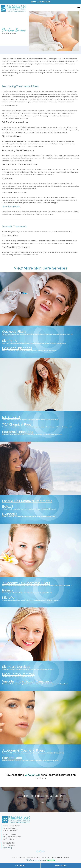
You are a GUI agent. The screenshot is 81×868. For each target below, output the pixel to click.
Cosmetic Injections (17, 348)
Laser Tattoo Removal (18, 674)
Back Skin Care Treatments (16, 247)
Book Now (40, 803)
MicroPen (9, 598)
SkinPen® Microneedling (15, 122)
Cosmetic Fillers (14, 332)
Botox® (8, 506)
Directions (61, 866)
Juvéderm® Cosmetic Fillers (24, 750)
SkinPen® (10, 341)
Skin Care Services (16, 667)
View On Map (8, 848)
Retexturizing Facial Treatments (18, 150)
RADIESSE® (11, 417)
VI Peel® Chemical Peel (14, 192)
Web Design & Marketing (35, 860)
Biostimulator (12, 758)
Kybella (8, 590)
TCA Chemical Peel (16, 424)
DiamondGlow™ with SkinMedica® (19, 164)
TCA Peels (7, 178)
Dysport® (9, 514)
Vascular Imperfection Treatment (27, 681)
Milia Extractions (10, 236)
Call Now (20, 866)
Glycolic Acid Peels (11, 136)
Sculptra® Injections (18, 432)
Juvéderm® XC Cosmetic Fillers (26, 583)
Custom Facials (9, 106)
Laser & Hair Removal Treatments (27, 501)
